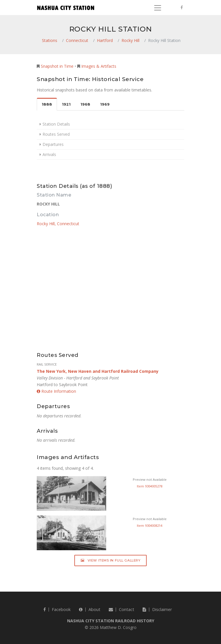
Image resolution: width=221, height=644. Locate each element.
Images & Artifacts (99, 66)
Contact (121, 609)
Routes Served (56, 134)
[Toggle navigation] (158, 8)
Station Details (56, 124)
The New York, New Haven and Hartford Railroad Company (98, 371)
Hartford (105, 40)
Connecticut (77, 40)
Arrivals (49, 154)
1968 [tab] (85, 104)
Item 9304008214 (150, 525)
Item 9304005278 (150, 486)
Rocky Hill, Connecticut (58, 224)
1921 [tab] (66, 104)
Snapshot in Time (57, 66)
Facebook (57, 609)
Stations (50, 40)
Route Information (56, 391)
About (90, 609)
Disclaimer (157, 609)
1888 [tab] (47, 104)
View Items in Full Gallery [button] (111, 560)
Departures (53, 144)
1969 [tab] (105, 104)
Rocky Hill (130, 40)
